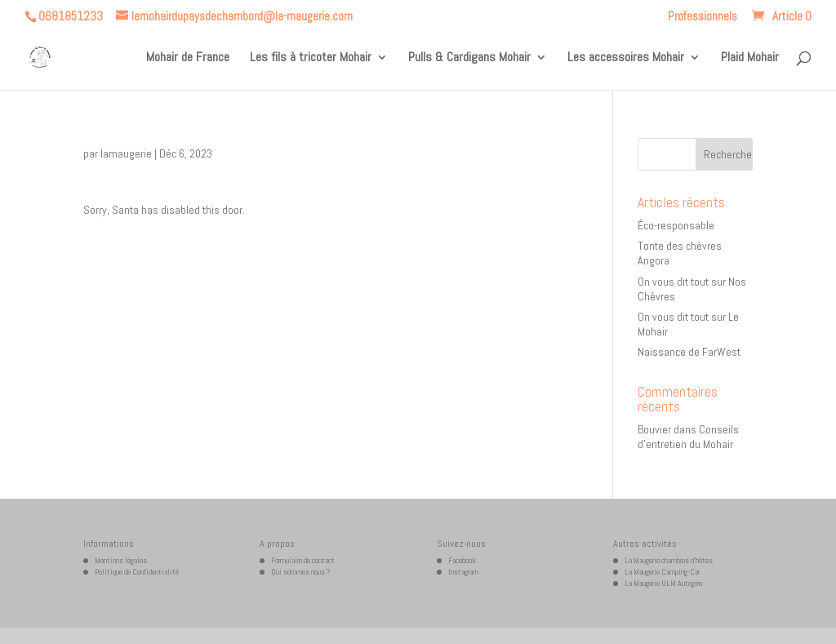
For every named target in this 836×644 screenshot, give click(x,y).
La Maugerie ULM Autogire (663, 583)
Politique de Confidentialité (137, 572)
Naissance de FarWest (689, 352)
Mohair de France (188, 58)
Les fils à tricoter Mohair (311, 58)
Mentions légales (121, 560)
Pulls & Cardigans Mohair (469, 58)
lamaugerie (126, 153)
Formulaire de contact (303, 560)
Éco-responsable (676, 225)
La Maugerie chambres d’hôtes (669, 560)
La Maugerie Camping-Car (662, 572)
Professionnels (703, 17)
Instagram (463, 572)
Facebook (462, 560)
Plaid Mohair (750, 58)
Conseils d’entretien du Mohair (688, 437)
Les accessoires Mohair (626, 58)
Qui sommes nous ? (301, 572)
